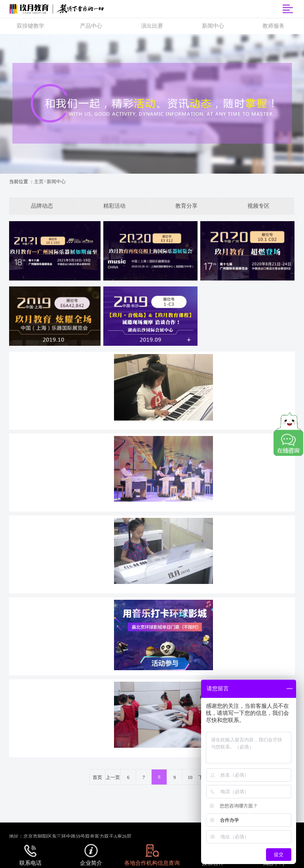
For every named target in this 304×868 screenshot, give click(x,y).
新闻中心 (56, 182)
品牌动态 (42, 206)
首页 (97, 777)
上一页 (113, 777)
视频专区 (258, 206)
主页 (39, 182)
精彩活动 (114, 206)
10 (190, 777)
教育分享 (186, 206)
